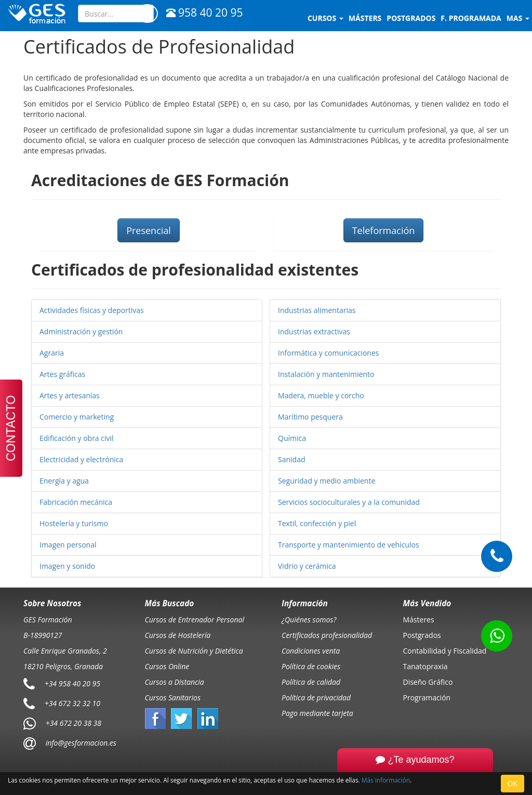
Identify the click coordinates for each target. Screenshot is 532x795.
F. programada (471, 18)
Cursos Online (167, 666)
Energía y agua (64, 481)
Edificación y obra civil (77, 438)
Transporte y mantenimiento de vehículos (349, 545)
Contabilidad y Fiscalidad (445, 651)
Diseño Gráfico (428, 682)
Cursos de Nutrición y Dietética (194, 651)
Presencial (149, 230)
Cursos (325, 18)
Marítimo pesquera (310, 417)
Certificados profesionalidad (327, 635)
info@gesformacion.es (80, 743)
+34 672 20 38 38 (74, 723)
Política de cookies (311, 666)
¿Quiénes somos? (309, 620)
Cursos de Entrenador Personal (195, 620)
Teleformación (384, 230)
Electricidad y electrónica (81, 459)
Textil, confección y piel (317, 523)
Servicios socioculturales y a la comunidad (349, 502)
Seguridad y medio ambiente (327, 481)
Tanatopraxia (425, 666)
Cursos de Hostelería (178, 635)
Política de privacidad (316, 698)
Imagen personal (68, 545)
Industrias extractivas (314, 331)
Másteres (419, 620)
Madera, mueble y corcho (321, 395)
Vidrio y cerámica (307, 566)
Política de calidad (311, 682)
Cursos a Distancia (175, 682)
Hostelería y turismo (74, 523)
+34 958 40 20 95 (72, 683)
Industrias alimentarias (317, 310)
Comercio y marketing (77, 417)
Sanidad (292, 459)
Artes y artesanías (70, 395)
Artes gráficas (62, 374)
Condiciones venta (311, 651)
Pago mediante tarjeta (317, 713)
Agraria (52, 353)
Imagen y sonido (67, 566)
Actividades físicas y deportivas (92, 310)
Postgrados (422, 635)
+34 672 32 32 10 (72, 703)
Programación (427, 698)
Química (292, 438)
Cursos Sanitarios (173, 698)
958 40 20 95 (204, 12)
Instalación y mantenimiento (326, 374)
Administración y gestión (81, 331)
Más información (386, 780)
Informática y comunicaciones (328, 353)
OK (513, 783)
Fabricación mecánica (76, 502)
